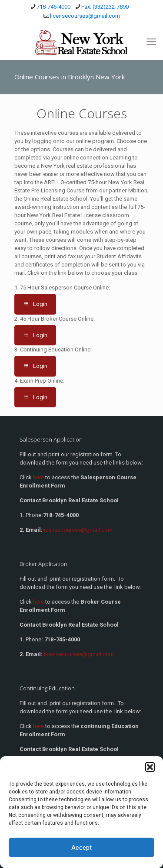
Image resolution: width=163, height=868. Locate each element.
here (38, 477)
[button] (150, 767)
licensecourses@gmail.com (79, 654)
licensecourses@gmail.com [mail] (85, 16)
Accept (81, 848)
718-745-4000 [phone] (53, 7)
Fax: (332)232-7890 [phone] (105, 7)
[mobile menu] (151, 42)
